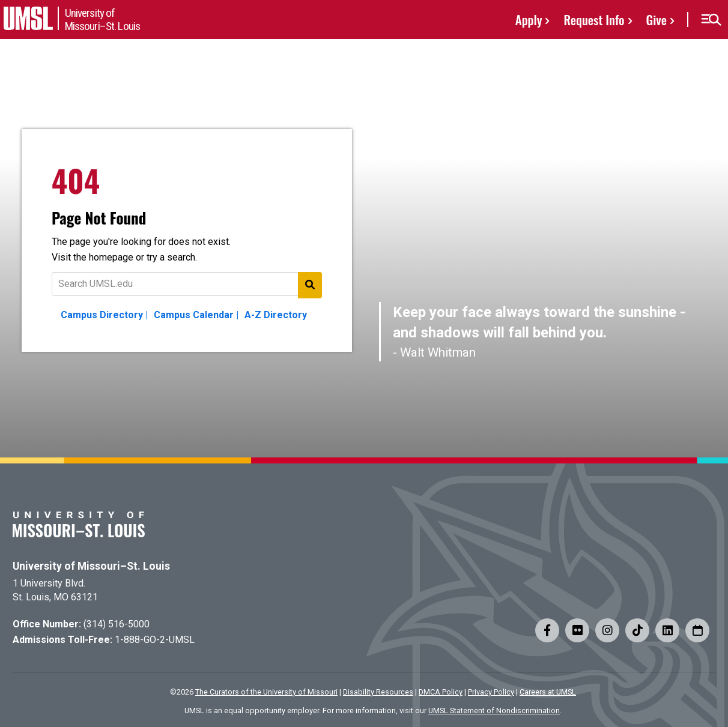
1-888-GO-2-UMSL (155, 640)
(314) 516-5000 (117, 624)
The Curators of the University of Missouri (266, 692)
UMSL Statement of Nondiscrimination (494, 710)
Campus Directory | (104, 315)
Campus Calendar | (196, 315)
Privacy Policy (491, 692)
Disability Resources (378, 692)
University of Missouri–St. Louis (91, 566)
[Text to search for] (187, 284)
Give (657, 20)
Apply (529, 20)
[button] (711, 20)
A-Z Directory (276, 315)
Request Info (594, 20)
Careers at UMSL (548, 692)
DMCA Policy (441, 692)
